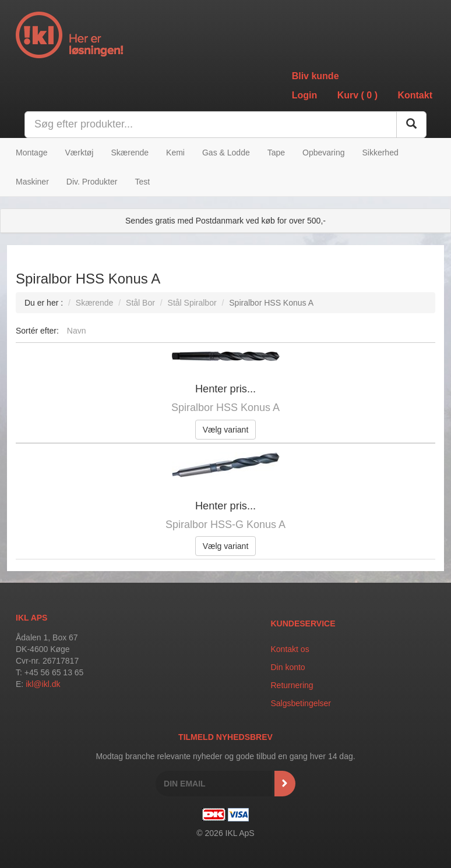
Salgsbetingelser (301, 703)
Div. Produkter (92, 182)
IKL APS (31, 618)
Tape (276, 153)
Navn (77, 331)
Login (305, 95)
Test (142, 182)
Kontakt (415, 95)
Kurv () (357, 95)
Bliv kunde (316, 76)
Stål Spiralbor (192, 303)
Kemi (175, 153)
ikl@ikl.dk (43, 684)
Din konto (288, 667)
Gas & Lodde (226, 153)
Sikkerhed (380, 153)
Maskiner (32, 182)
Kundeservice (303, 623)
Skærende (130, 153)
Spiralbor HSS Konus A (225, 408)
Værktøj (79, 153)
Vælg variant (226, 430)
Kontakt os (290, 649)
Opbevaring (323, 153)
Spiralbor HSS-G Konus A (225, 525)
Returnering (292, 685)
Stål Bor (140, 303)
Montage (31, 153)
